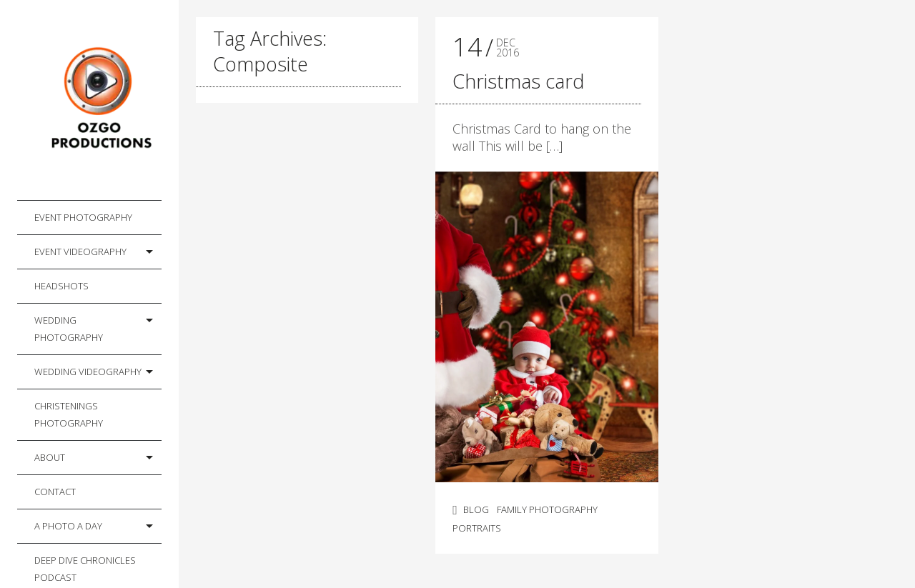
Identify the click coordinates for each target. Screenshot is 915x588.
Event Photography (83, 217)
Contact (55, 492)
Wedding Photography (69, 329)
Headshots (61, 286)
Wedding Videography (88, 372)
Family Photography (547, 509)
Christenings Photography (69, 414)
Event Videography (80, 251)
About (50, 457)
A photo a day (68, 526)
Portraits (477, 528)
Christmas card (518, 81)
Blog (476, 509)
